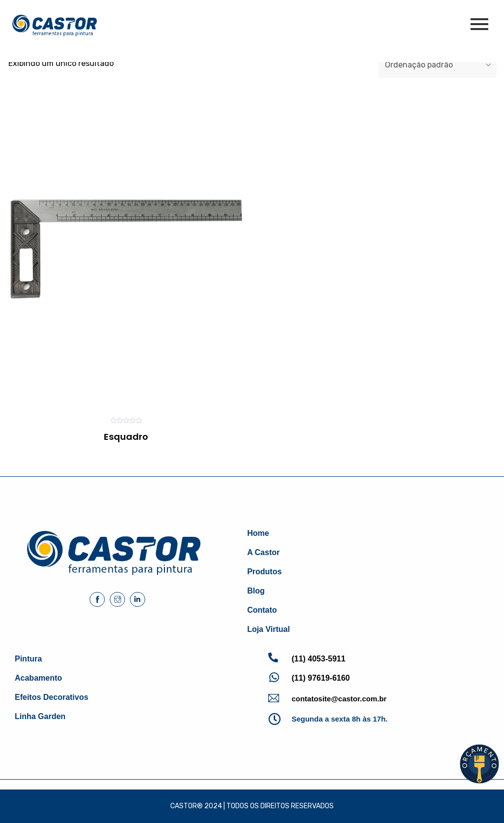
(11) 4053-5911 (318, 659)
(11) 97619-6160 (320, 678)
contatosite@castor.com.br (339, 699)
